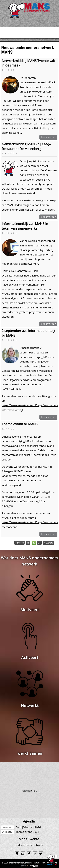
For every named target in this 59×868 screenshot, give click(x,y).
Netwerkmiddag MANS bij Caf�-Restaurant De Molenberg (26, 146)
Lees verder (48, 137)
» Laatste (49, 543)
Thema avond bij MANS (20, 424)
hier (27, 210)
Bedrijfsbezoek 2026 (28, 827)
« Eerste (19, 543)
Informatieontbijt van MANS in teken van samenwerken (25, 226)
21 (39, 543)
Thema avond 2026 (27, 832)
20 (34, 543)
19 (28, 543)
